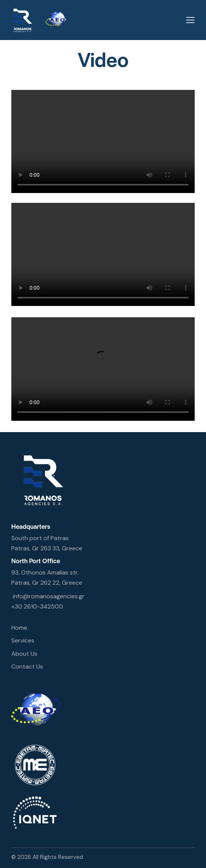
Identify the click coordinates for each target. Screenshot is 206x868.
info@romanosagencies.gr (49, 596)
